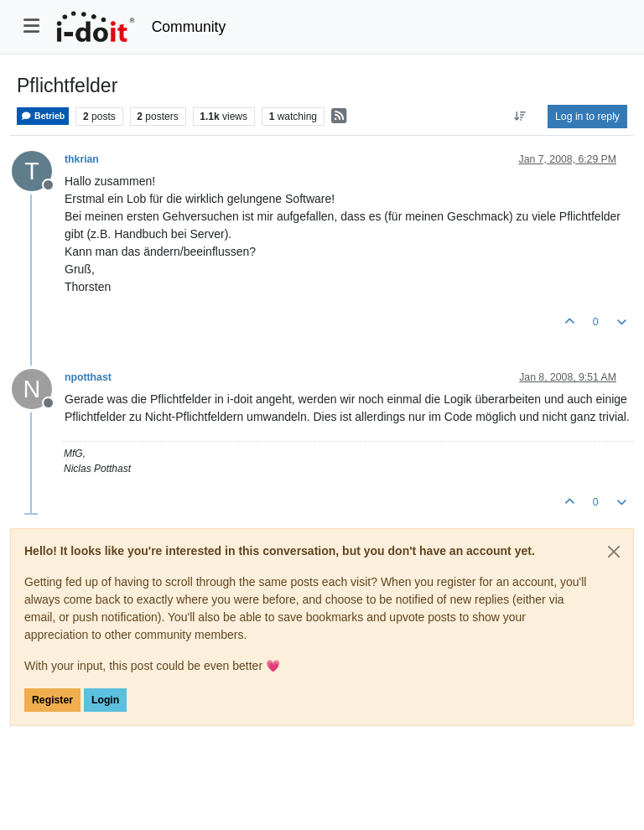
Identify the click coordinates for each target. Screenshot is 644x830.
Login (105, 700)
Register (52, 700)
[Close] (614, 552)
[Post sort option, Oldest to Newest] (520, 117)
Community (189, 27)
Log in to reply (587, 117)
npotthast (88, 377)
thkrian (82, 159)
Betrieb (43, 116)
